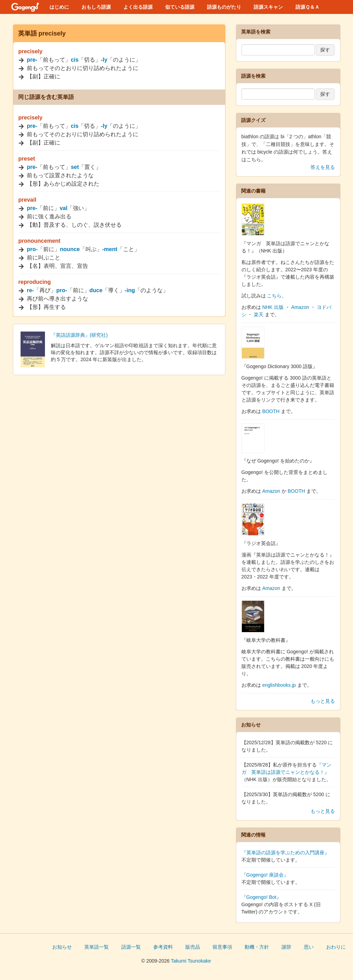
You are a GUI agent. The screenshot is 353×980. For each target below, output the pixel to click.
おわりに (336, 947)
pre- (32, 60)
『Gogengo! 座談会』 (265, 875)
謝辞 (286, 947)
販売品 (193, 947)
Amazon (300, 307)
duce (96, 290)
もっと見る (323, 701)
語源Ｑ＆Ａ (308, 7)
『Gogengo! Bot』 (261, 897)
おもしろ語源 (96, 7)
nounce (70, 249)
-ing (130, 290)
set (75, 167)
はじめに (59, 7)
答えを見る (323, 167)
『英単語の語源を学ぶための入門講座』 (285, 853)
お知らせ (62, 947)
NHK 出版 (273, 307)
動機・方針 (257, 947)
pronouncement (40, 241)
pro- (32, 249)
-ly (104, 60)
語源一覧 (131, 947)
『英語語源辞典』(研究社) (79, 335)
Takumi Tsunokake (191, 961)
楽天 (259, 314)
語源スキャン (268, 7)
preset (27, 159)
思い (309, 947)
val (63, 208)
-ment (110, 249)
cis (75, 60)
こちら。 (277, 296)
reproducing (35, 282)
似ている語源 (180, 7)
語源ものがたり (224, 7)
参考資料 (163, 947)
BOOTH (271, 411)
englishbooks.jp (279, 685)
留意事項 (222, 947)
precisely (30, 51)
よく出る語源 (138, 7)
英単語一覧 (97, 947)
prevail (28, 200)
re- (30, 290)
